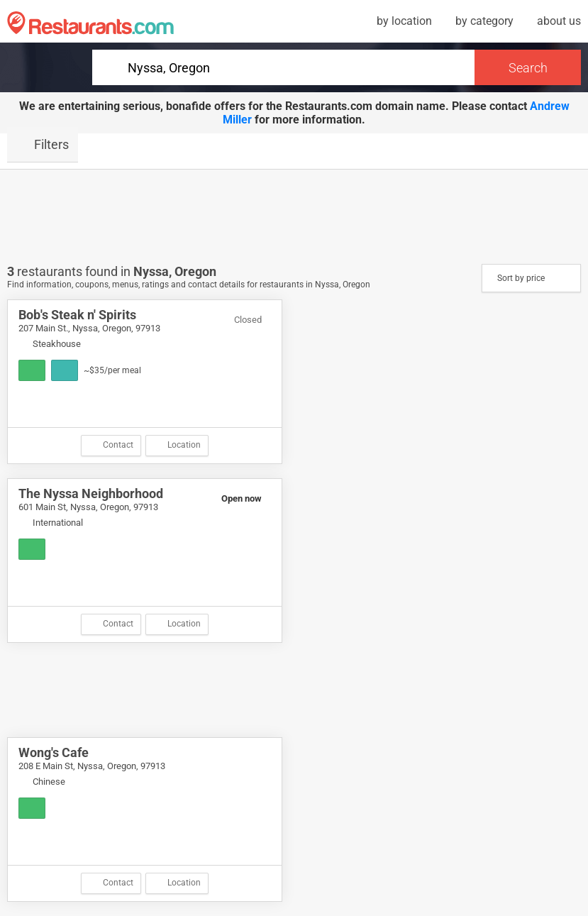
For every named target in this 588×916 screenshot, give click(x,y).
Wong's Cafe (54, 752)
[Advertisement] (294, 216)
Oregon (195, 271)
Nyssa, (154, 271)
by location (404, 21)
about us (559, 21)
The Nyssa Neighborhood (91, 493)
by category (484, 21)
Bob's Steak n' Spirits (77, 315)
